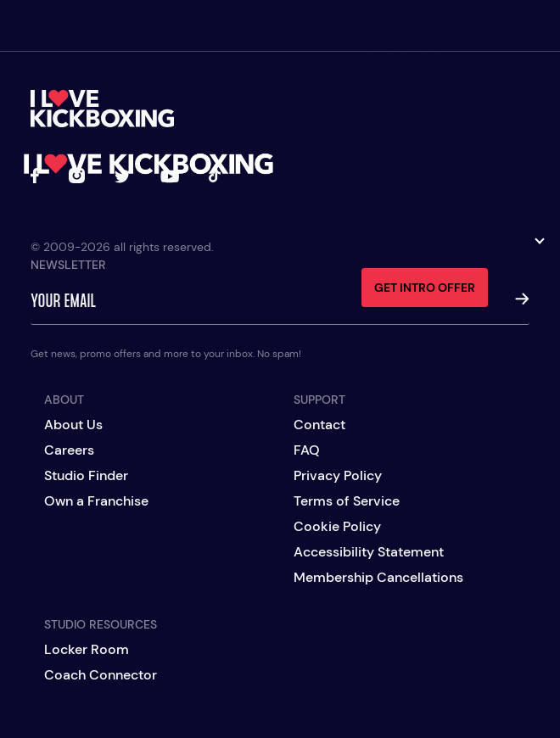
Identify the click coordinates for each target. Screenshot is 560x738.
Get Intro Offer (425, 288)
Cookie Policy (337, 527)
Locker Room (87, 650)
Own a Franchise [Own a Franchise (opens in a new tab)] (96, 501)
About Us (73, 425)
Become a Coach (444, 122)
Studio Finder (86, 476)
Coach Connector (101, 675)
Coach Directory (448, 161)
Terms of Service (347, 501)
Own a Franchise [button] (452, 240)
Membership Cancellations (378, 578)
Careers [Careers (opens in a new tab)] (69, 450)
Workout (408, 82)
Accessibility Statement (369, 552)
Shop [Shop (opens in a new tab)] (386, 201)
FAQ (307, 450)
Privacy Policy (338, 476)
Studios (401, 43)
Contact (319, 425)
